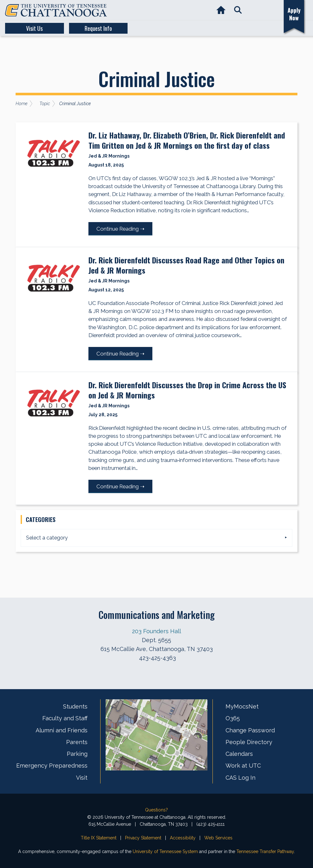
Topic (45, 104)
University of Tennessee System (165, 851)
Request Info (83, 28)
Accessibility (183, 838)
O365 (233, 718)
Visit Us (29, 28)
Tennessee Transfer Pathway (265, 851)
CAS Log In (240, 778)
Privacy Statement (143, 838)
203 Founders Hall (156, 631)
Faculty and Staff (65, 718)
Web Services (218, 838)
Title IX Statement (99, 838)
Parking (77, 754)
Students (75, 706)
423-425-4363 (157, 658)
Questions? (156, 810)
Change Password (250, 730)
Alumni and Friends (62, 730)
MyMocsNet (242, 706)
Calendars (239, 754)
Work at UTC (243, 766)
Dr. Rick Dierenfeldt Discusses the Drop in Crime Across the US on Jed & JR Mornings (188, 390)
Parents (77, 742)
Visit (82, 778)
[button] (238, 10)
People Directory (249, 742)
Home (21, 104)
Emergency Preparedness (52, 766)
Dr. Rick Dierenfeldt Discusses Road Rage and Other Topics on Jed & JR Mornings (187, 265)
